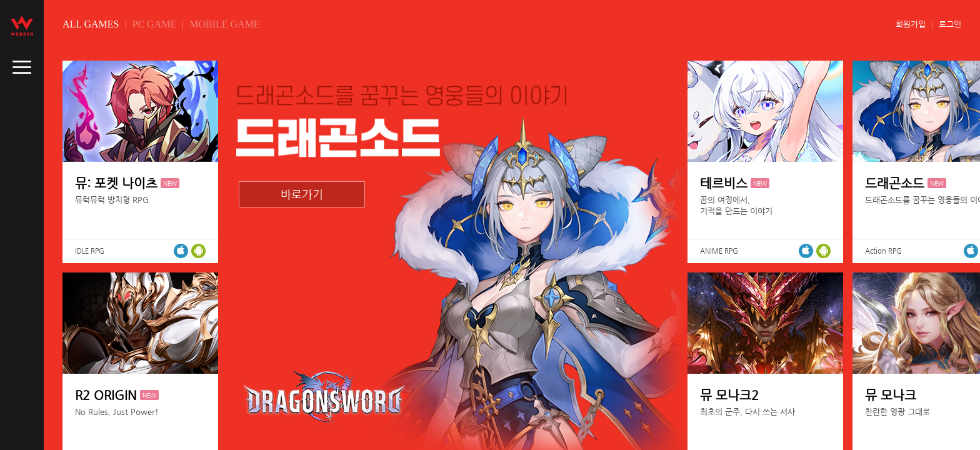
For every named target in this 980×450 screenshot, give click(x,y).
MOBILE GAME (224, 24)
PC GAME (155, 24)
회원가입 (911, 24)
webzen (22, 26)
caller (22, 67)
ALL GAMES (91, 24)
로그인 (950, 24)
